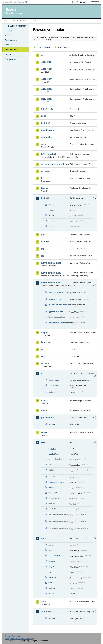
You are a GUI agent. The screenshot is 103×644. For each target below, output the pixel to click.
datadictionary (48, 130)
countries (52, 424)
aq (42, 55)
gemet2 (45, 198)
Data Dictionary (25, 21)
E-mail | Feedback (13, 636)
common (46, 123)
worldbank (46, 612)
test (43, 442)
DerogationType (55, 299)
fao (43, 178)
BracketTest (53, 454)
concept (52, 205)
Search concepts (63, 47)
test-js (51, 487)
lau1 (43, 349)
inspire (45, 332)
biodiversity (47, 109)
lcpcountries (54, 380)
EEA (16, 2)
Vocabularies (11, 50)
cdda (44, 116)
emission (52, 561)
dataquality (47, 137)
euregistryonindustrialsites (55, 164)
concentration (54, 556)
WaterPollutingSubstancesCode (58, 322)
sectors (51, 392)
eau (50, 465)
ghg (43, 235)
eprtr (43, 144)
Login (77, 2)
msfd (44, 401)
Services (9, 54)
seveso (45, 432)
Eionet (16, 21)
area (50, 550)
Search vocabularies (44, 47)
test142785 (53, 493)
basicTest (52, 449)
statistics (52, 577)
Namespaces (11, 59)
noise (44, 411)
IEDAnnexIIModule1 (51, 263)
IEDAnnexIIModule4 (51, 283)
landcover (46, 342)
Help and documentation (15, 26)
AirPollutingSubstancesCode (58, 292)
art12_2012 (47, 62)
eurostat (45, 171)
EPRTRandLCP (49, 154)
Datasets (9, 31)
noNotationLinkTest (56, 482)
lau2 (43, 356)
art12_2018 (47, 69)
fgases (44, 188)
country (52, 618)
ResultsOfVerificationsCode (58, 305)
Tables (8, 35)
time (50, 583)
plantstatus (53, 385)
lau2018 (45, 364)
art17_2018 (47, 99)
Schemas (9, 45)
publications (47, 418)
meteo (51, 572)
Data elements (11, 40)
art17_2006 (47, 79)
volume (51, 594)
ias (43, 249)
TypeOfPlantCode (56, 312)
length (51, 566)
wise (43, 602)
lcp (43, 373)
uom (43, 538)
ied (43, 256)
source (51, 215)
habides (45, 242)
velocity (52, 588)
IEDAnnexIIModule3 (51, 273)
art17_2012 (47, 89)
